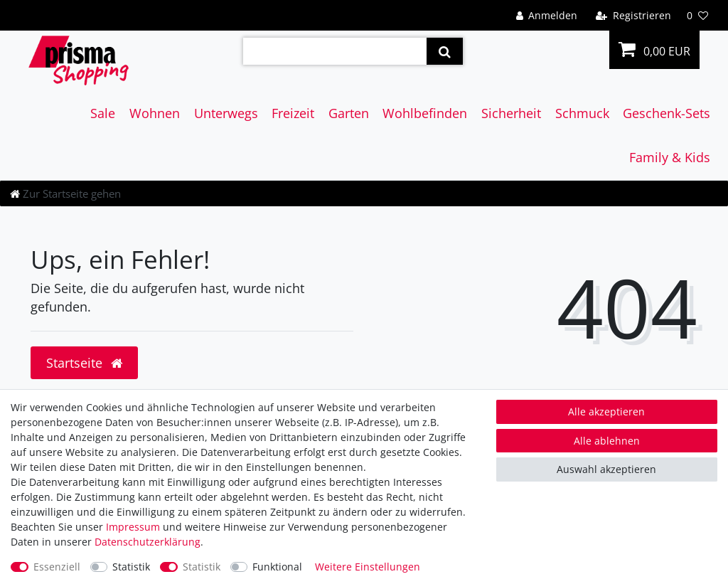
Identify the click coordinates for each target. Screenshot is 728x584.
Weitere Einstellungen (368, 567)
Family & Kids (670, 157)
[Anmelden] (546, 15)
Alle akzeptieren (606, 412)
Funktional (277, 567)
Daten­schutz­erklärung (148, 542)
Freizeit (293, 113)
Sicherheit (511, 113)
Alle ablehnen (607, 441)
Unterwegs (226, 113)
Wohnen (155, 113)
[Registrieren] (633, 15)
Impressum (133, 527)
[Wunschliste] (697, 15)
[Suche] (445, 51)
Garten (349, 113)
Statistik (131, 567)
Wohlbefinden (425, 113)
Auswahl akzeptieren (606, 469)
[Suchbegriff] (335, 51)
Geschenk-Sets (667, 113)
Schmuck (582, 113)
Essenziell (57, 567)
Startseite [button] (84, 363)
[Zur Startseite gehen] (65, 193)
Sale (103, 113)
